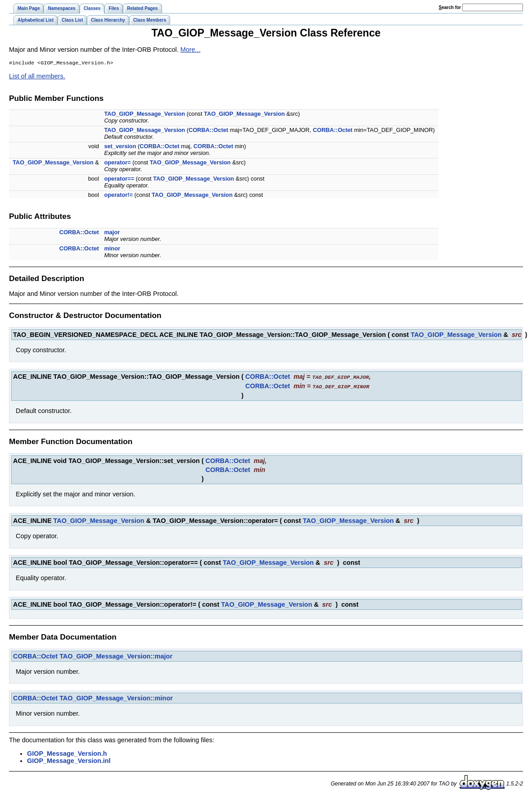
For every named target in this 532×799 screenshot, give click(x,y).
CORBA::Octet (208, 131)
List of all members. (37, 77)
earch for (450, 7)
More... (191, 50)
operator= (117, 163)
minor (112, 249)
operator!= (118, 196)
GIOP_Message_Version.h (67, 754)
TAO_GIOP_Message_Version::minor (116, 698)
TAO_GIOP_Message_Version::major (116, 656)
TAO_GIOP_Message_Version (144, 115)
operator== (119, 179)
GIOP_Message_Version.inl (69, 761)
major (112, 233)
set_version (120, 147)
